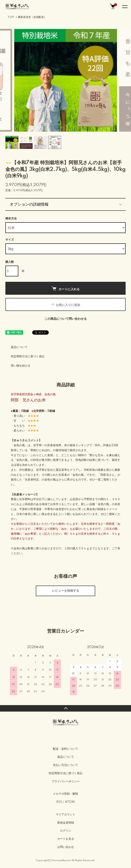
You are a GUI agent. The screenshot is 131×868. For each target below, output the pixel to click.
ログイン (66, 831)
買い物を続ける (21, 366)
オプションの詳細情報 (29, 204)
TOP (11, 17)
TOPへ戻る (65, 708)
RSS (59, 802)
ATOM (70, 802)
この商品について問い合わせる (66, 319)
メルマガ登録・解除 (65, 794)
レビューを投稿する (66, 591)
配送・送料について (65, 749)
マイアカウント (65, 814)
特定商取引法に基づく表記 (28, 356)
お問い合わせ (66, 847)
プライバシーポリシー (66, 781)
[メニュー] (125, 6)
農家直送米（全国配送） (32, 17)
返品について (19, 347)
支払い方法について (65, 765)
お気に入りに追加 (65, 305)
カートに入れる (65, 289)
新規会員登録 (66, 823)
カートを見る (66, 839)
